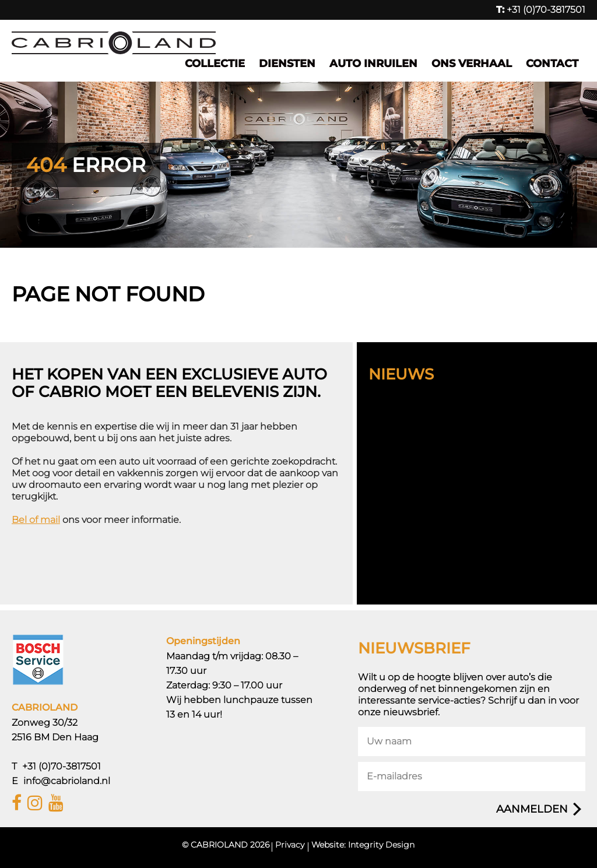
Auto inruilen (373, 64)
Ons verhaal (472, 64)
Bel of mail (36, 520)
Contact (552, 64)
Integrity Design (381, 845)
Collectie (215, 64)
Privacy (290, 845)
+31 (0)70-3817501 (541, 10)
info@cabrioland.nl (67, 781)
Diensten (287, 64)
